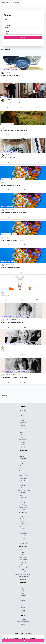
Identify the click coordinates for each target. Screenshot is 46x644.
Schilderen (23, 495)
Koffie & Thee (23, 476)
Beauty (23, 454)
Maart (23, 613)
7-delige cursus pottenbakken (10, 75)
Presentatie (23, 493)
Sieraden (23, 500)
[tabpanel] (23, 27)
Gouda (23, 425)
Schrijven (23, 498)
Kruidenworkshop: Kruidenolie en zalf (13, 240)
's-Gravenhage (23, 440)
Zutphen (23, 445)
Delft (23, 418)
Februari (23, 610)
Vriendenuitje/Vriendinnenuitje (23, 574)
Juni (23, 591)
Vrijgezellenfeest (23, 577)
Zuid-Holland (23, 543)
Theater (23, 510)
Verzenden (23, 641)
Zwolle (23, 447)
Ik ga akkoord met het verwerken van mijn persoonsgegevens (20, 638)
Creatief (23, 461)
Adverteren (23, 619)
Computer (23, 459)
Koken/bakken (23, 478)
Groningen (23, 428)
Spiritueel (23, 502)
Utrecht (23, 442)
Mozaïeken (23, 483)
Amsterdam (23, 413)
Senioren (23, 564)
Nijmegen (23, 435)
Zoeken (7, 19)
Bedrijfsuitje (23, 550)
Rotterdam (23, 437)
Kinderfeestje (23, 560)
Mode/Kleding (23, 481)
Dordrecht (23, 420)
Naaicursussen (6, 295)
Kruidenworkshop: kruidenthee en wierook (14, 213)
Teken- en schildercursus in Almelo (12, 103)
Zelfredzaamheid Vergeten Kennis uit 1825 (14, 130)
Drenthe (23, 516)
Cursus (23, 552)
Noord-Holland (23, 533)
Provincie (7, 32)
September (23, 598)
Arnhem (23, 415)
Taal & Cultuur (23, 507)
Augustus (23, 596)
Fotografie (23, 466)
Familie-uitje (23, 555)
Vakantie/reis (23, 572)
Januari (23, 608)
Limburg (23, 529)
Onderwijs (23, 562)
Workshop (23, 579)
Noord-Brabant (23, 531)
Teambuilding (23, 567)
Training (23, 569)
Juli (23, 593)
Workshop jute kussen (8, 158)
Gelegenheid (8, 26)
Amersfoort (23, 411)
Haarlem (23, 430)
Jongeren (23, 557)
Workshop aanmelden (23, 622)
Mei (23, 588)
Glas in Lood (23, 468)
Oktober (23, 600)
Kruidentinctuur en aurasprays (11, 268)
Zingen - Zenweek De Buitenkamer (12, 350)
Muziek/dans (23, 485)
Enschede (23, 423)
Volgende (5, 395)
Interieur (23, 473)
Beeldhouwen (23, 456)
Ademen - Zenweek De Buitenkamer (12, 322)
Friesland (23, 521)
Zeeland (23, 541)
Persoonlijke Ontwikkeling (23, 490)
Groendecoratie (23, 471)
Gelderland (23, 524)
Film (23, 463)
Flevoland (23, 519)
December (23, 605)
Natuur (23, 488)
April (23, 586)
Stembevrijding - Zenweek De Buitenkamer (14, 377)
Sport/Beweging (23, 505)
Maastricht (23, 432)
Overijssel (23, 536)
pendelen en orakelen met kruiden (12, 185)
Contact (23, 624)
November (23, 603)
